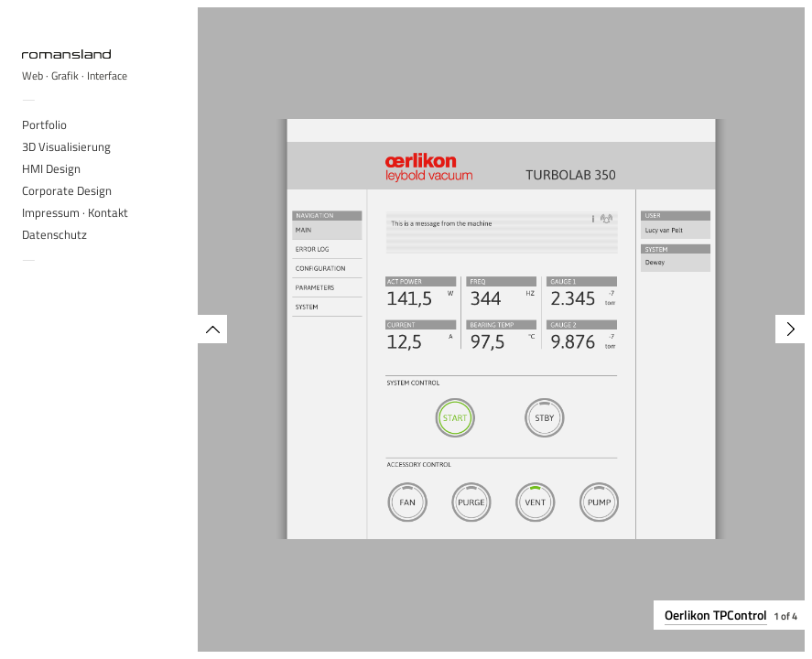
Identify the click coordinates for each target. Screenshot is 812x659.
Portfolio (44, 124)
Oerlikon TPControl (716, 615)
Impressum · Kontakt (75, 212)
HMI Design (51, 168)
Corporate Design (67, 190)
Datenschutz (54, 234)
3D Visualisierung (66, 146)
